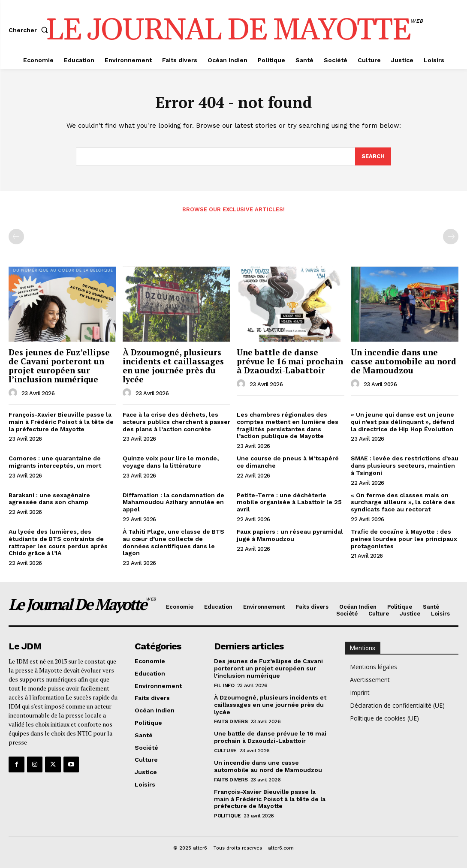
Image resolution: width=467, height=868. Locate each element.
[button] (30, 30)
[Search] (373, 157)
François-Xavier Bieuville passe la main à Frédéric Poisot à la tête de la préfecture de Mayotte (61, 422)
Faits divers (231, 721)
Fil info (224, 685)
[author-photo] (14, 393)
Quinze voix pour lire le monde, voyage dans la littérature (171, 462)
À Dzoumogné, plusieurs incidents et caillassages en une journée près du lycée (173, 366)
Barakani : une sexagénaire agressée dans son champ (49, 499)
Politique (227, 816)
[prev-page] (16, 237)
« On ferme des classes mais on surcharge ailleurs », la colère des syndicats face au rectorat (403, 502)
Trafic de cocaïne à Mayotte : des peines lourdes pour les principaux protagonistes (404, 539)
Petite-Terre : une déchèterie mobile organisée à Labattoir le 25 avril (289, 502)
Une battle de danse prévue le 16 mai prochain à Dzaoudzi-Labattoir (290, 362)
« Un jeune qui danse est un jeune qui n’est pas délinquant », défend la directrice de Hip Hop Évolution (402, 422)
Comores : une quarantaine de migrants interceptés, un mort (55, 462)
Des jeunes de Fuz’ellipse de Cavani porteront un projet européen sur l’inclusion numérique (59, 366)
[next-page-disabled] (451, 237)
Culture (225, 751)
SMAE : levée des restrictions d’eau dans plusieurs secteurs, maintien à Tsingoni (405, 466)
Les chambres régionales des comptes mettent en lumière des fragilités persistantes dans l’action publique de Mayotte (288, 425)
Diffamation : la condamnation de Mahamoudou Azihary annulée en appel (173, 502)
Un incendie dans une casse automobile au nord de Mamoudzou (404, 362)
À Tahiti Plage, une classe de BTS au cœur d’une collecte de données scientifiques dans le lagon (173, 542)
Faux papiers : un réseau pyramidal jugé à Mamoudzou (290, 535)
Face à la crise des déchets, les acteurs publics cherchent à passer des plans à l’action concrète (176, 422)
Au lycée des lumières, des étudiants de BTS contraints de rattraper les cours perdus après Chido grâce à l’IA (58, 542)
